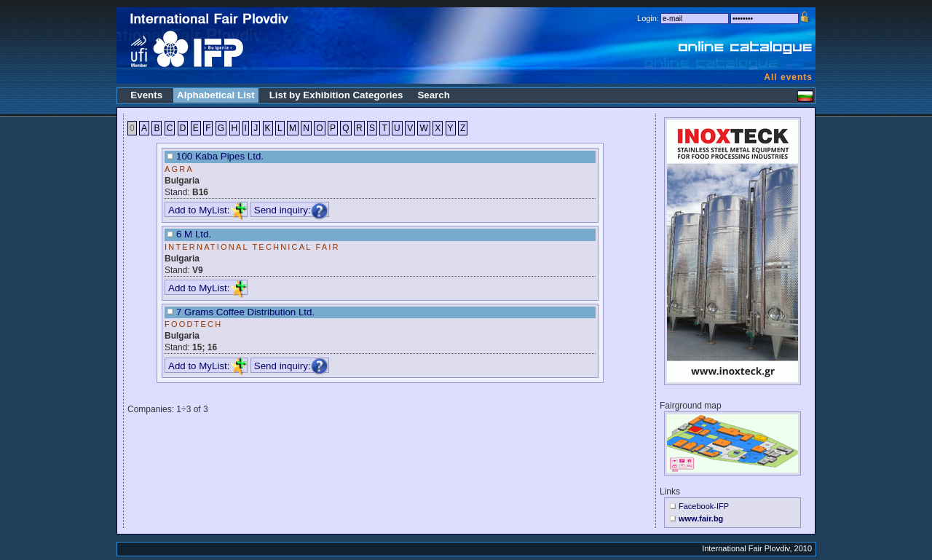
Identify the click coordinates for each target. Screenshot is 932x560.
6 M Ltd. (194, 234)
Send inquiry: (291, 210)
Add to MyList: (208, 210)
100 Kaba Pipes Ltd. (220, 156)
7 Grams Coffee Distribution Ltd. (245, 312)
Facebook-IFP (704, 506)
